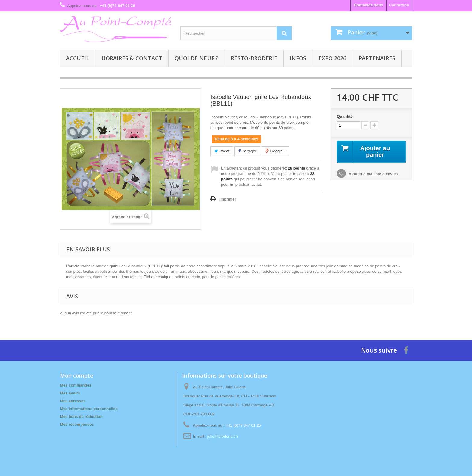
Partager (247, 151)
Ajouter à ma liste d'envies (373, 174)
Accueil (78, 58)
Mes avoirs (70, 393)
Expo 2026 (332, 58)
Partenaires (377, 58)
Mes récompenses (77, 424)
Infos (298, 58)
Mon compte (77, 375)
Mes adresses (73, 401)
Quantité (345, 116)
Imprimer (228, 199)
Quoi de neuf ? (197, 58)
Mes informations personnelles (89, 409)
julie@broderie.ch (223, 436)
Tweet (222, 151)
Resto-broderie (254, 58)
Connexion (399, 5)
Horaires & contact (132, 58)
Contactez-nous (368, 5)
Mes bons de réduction (81, 417)
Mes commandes (76, 385)
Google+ (275, 151)
